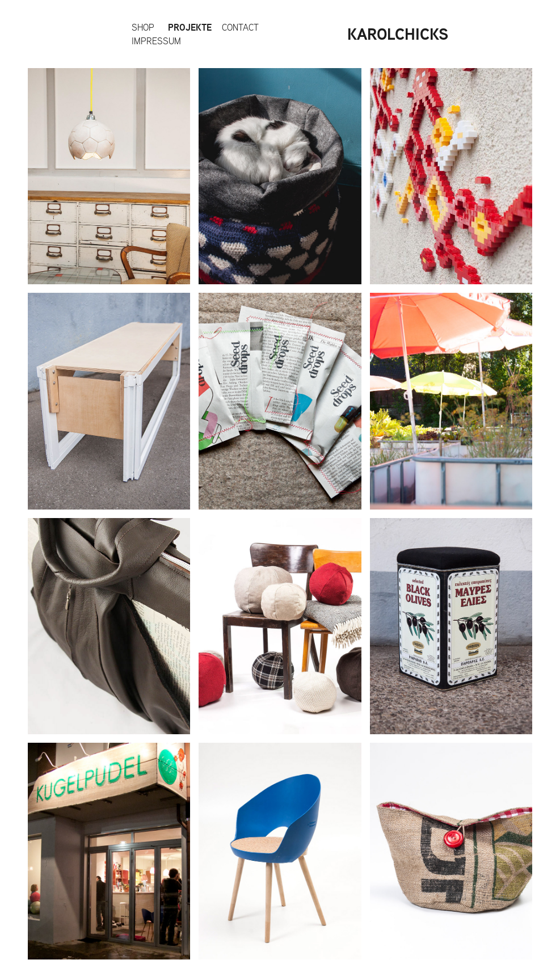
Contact (240, 27)
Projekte (190, 27)
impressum (156, 41)
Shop (143, 27)
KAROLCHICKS (398, 34)
